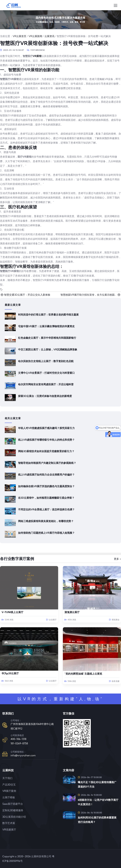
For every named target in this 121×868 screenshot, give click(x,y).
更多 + (117, 559)
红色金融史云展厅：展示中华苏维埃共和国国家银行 (47, 338)
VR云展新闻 (35, 36)
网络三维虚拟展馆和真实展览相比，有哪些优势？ (46, 521)
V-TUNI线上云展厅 (12, 612)
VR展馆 (37, 56)
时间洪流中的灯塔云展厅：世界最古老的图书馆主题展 (48, 315)
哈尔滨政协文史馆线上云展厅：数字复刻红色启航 (46, 361)
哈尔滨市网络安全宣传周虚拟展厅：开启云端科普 (46, 384)
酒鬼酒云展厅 (72, 612)
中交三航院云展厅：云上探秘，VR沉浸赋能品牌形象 (48, 349)
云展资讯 (49, 36)
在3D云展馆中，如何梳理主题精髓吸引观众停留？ (46, 498)
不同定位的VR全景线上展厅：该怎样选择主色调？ (46, 509)
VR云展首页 (19, 36)
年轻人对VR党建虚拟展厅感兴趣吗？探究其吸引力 (46, 428)
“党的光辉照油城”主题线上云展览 (83, 674)
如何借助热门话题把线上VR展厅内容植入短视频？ (46, 533)
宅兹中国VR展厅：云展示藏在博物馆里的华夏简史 (46, 326)
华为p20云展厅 (10, 673)
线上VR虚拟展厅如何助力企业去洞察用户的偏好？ (46, 475)
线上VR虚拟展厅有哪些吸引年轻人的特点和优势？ (46, 440)
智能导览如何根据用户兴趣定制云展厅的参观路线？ (47, 463)
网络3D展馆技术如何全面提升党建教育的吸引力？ (46, 451)
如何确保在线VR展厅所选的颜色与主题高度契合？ (46, 486)
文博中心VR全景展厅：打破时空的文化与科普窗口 (46, 373)
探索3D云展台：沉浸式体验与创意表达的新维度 (45, 396)
